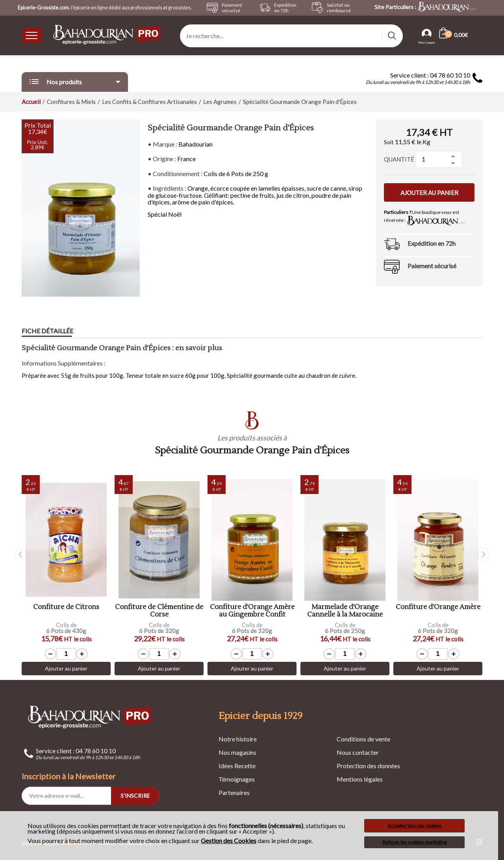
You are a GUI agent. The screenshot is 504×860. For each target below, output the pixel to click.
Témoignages (237, 779)
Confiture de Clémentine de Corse (159, 611)
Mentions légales (360, 779)
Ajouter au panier (429, 193)
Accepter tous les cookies (414, 826)
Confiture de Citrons (66, 607)
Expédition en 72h (432, 243)
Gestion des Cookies (229, 841)
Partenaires (234, 792)
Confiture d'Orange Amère (438, 607)
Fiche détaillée (47, 331)
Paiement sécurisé (432, 266)
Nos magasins (237, 752)
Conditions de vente (363, 739)
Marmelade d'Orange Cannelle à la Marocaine (345, 611)
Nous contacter (358, 752)
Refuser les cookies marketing (415, 842)
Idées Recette (237, 766)
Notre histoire (238, 739)
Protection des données (368, 766)
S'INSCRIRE (135, 796)
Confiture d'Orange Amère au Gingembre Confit (252, 611)
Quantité (399, 159)
